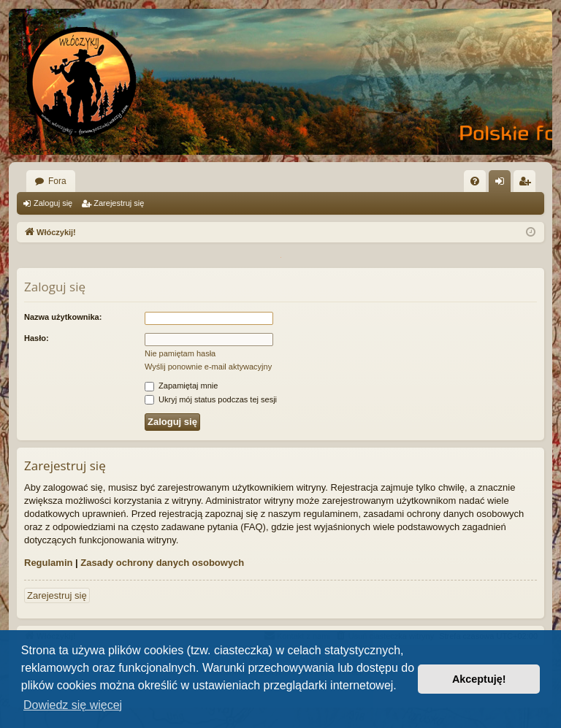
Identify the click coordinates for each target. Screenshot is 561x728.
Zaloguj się (53, 203)
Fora (57, 181)
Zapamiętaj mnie (181, 386)
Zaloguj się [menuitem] (503, 184)
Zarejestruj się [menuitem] (527, 184)
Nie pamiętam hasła (180, 353)
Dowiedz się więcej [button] (73, 705)
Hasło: (37, 338)
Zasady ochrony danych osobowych (162, 563)
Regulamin (48, 563)
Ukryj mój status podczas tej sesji (211, 399)
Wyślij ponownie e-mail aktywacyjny (208, 367)
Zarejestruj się (119, 203)
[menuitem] (475, 181)
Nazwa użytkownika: (63, 317)
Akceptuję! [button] (479, 679)
